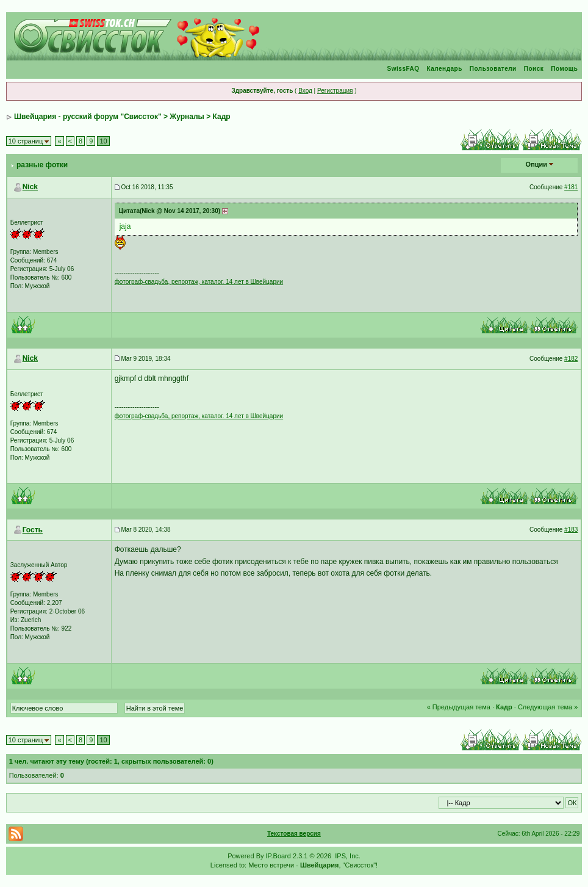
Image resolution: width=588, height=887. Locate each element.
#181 (571, 187)
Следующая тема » (548, 707)
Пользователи (493, 69)
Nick (30, 187)
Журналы (187, 117)
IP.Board (278, 856)
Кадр (222, 117)
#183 (571, 530)
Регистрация (335, 91)
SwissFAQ (403, 69)
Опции (537, 164)
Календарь (445, 69)
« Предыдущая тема (459, 707)
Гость (33, 530)
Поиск (534, 69)
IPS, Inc (347, 856)
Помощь (564, 69)
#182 (571, 359)
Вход (305, 91)
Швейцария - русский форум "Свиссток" (88, 117)
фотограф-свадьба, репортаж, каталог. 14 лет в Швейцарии (199, 282)
